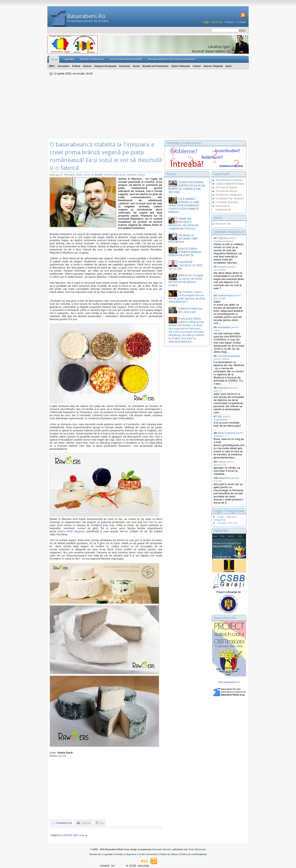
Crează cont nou (227, 523)
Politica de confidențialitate (194, 854)
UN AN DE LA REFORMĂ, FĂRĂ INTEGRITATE (183, 239)
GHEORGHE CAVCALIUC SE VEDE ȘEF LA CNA (186, 265)
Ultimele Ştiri (70, 835)
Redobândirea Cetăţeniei (229, 180)
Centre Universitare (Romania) (126, 59)
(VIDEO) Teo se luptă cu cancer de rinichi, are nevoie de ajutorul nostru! (186, 280)
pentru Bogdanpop (222, 418)
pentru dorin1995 (225, 268)
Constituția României (227, 202)
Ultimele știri (95, 854)
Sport (229, 66)
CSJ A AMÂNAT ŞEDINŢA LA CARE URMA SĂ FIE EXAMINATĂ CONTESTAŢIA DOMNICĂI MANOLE (184, 205)
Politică (76, 66)
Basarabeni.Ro (86, 16)
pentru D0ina (227, 357)
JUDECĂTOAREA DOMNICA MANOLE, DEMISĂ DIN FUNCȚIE (185, 252)
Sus (100, 823)
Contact (241, 22)
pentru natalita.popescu (225, 240)
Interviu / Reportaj (213, 66)
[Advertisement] (148, 107)
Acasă (54, 59)
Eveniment (64, 66)
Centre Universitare (148, 854)
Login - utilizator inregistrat (225, 518)
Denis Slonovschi (197, 849)
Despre (230, 22)
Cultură (197, 66)
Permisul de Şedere (226, 187)
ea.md (62, 756)
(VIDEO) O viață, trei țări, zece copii (190, 310)
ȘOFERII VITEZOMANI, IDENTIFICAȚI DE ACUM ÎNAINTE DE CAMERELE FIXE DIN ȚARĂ (187, 187)
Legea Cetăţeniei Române (230, 184)
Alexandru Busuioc (162, 849)
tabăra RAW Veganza (71, 531)
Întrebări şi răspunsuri (92, 59)
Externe (87, 66)
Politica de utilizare (169, 854)
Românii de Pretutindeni (156, 66)
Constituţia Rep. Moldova (229, 199)
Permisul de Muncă (226, 191)
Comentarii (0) (62, 823)
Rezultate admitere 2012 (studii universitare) (172, 59)
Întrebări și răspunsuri (125, 854)
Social (136, 66)
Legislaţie (69, 59)
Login (206, 22)
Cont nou (217, 22)
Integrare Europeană (105, 66)
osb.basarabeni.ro (229, 682)
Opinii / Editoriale (180, 66)
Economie (125, 66)
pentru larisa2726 (224, 463)
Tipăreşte (84, 823)
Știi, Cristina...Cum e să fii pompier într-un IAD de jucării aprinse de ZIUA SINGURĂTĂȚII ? (187, 297)
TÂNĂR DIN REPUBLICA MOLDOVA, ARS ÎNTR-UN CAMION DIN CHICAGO (183, 224)
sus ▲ (84, 835)
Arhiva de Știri (223, 224)
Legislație (108, 854)
